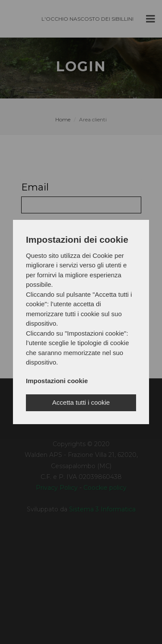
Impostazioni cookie (57, 381)
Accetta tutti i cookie (81, 402)
